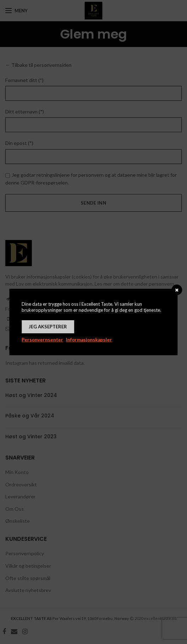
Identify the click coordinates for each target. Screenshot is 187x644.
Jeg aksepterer (48, 327)
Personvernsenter (42, 340)
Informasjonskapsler (89, 340)
